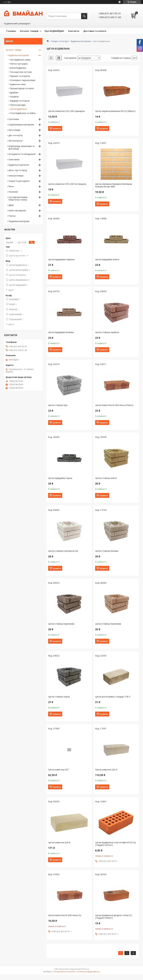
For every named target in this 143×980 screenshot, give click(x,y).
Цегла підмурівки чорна (60, 478)
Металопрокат (16, 141)
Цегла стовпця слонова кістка (63, 551)
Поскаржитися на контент (65, 972)
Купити (57, 128)
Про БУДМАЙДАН (54, 31)
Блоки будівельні (18, 68)
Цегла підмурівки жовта (107, 259)
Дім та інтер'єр (16, 135)
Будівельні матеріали (81, 41)
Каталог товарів (29, 31)
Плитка (12, 216)
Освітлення (14, 159)
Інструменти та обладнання (22, 154)
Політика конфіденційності (89, 972)
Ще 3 (11, 290)
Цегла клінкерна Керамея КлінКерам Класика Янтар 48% (114, 185)
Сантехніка (14, 119)
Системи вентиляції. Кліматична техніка (18, 198)
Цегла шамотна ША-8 (59, 842)
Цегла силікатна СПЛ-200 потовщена (67, 184)
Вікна (11, 186)
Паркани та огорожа (20, 76)
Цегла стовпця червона (107, 332)
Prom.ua (86, 969)
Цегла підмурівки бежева (61, 332)
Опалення (13, 192)
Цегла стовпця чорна (59, 697)
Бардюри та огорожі (20, 101)
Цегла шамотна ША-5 (106, 769)
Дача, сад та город (18, 170)
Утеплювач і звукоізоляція (23, 80)
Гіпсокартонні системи (21, 72)
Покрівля (14, 97)
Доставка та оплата (95, 31)
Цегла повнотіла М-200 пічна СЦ (65, 915)
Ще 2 (11, 324)
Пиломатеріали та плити (22, 88)
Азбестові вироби (17, 210)
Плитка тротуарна (19, 64)
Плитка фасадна (18, 105)
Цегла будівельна (18, 109)
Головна (11, 31)
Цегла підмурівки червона (61, 259)
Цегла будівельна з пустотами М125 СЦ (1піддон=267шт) (116, 844)
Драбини (14, 93)
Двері (11, 205)
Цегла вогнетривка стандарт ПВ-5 (113, 697)
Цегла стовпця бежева (107, 551)
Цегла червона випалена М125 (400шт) (115, 111)
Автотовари (14, 130)
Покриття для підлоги (19, 181)
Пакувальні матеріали (19, 221)
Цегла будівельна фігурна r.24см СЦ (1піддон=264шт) (113, 916)
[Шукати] (84, 16)
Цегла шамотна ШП (58, 769)
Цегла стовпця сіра (58, 405)
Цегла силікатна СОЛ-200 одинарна (66, 111)
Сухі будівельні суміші (20, 60)
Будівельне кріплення (19, 165)
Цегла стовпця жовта (106, 478)
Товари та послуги (60, 41)
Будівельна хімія (18, 84)
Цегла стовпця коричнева (61, 624)
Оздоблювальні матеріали (21, 125)
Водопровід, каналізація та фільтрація (22, 147)
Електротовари (16, 176)
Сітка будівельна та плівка (23, 113)
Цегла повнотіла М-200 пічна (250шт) (114, 405)
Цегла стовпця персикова (108, 624)
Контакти (74, 31)
